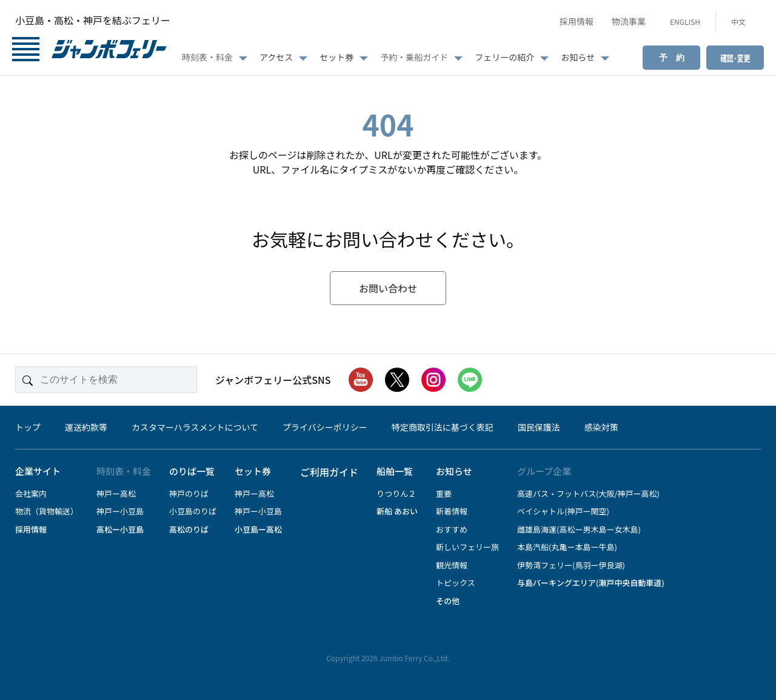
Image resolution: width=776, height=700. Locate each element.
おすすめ (452, 529)
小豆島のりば (193, 511)
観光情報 (452, 565)
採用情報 (577, 21)
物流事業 (629, 21)
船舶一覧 (395, 471)
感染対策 (601, 427)
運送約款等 (86, 427)
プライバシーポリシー (325, 427)
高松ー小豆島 (120, 529)
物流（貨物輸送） (47, 511)
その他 (448, 601)
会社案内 (31, 493)
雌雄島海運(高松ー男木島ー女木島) (579, 529)
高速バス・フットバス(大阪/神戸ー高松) (588, 493)
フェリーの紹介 (504, 57)
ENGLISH (685, 22)
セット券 (336, 57)
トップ (28, 427)
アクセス (276, 57)
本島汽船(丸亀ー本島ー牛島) (567, 547)
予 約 (672, 58)
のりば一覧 (192, 471)
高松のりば (189, 529)
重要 (444, 493)
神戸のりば (189, 493)
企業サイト (38, 471)
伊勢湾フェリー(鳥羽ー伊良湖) (571, 565)
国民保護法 (539, 427)
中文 (738, 22)
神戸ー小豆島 (120, 511)
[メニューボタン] (26, 50)
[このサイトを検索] (106, 380)
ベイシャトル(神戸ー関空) (563, 511)
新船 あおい (397, 511)
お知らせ (578, 57)
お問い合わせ (388, 288)
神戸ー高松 (116, 493)
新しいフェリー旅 (467, 547)
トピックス (456, 583)
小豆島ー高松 (258, 529)
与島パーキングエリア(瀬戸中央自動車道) (591, 583)
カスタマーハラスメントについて (195, 427)
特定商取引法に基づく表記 (443, 427)
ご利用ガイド (329, 472)
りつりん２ (396, 493)
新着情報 (452, 511)
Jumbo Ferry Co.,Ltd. (414, 658)
